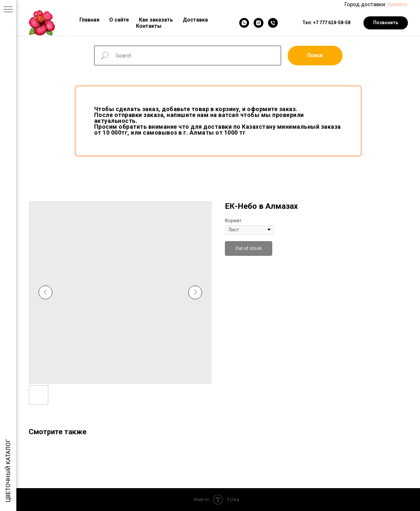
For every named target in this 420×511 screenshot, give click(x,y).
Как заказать (156, 20)
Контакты (149, 26)
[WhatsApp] (244, 23)
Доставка (195, 20)
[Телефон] (273, 23)
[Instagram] (259, 23)
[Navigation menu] (8, 10)
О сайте (119, 20)
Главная (89, 20)
